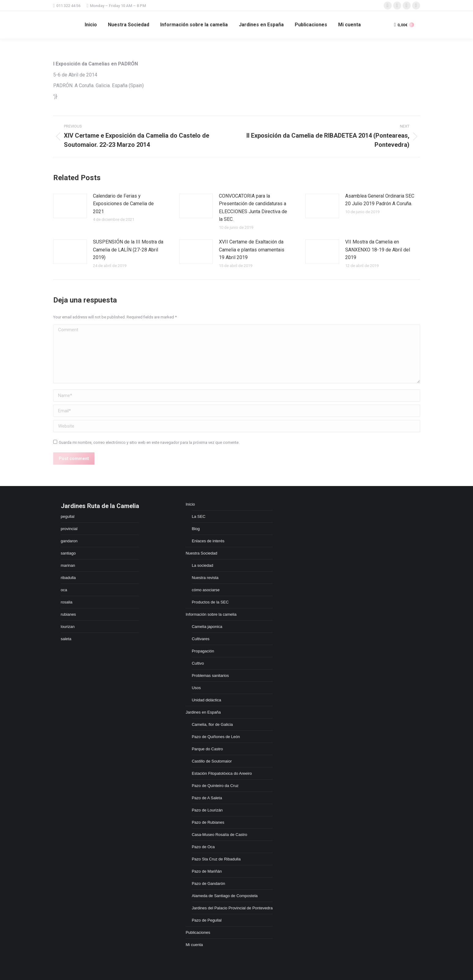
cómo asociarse (206, 590)
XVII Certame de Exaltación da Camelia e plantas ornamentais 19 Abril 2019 (252, 250)
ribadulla (68, 578)
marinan (68, 565)
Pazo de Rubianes (208, 822)
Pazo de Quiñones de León (216, 737)
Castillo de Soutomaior (212, 761)
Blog (196, 529)
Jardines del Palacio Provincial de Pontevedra (232, 908)
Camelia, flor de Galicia (212, 724)
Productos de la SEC (210, 602)
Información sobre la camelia (211, 614)
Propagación (203, 651)
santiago (68, 553)
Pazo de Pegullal (207, 920)
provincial (69, 529)
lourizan (68, 627)
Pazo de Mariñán (207, 871)
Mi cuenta (194, 945)
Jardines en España (203, 712)
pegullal (68, 516)
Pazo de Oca (203, 847)
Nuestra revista (205, 578)
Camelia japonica (207, 627)
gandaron (69, 541)
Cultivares (201, 639)
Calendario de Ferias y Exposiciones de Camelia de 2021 (123, 204)
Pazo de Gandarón (208, 883)
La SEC (199, 516)
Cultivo (198, 663)
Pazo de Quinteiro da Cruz (215, 786)
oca (64, 590)
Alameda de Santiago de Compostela (225, 896)
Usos (196, 688)
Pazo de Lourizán (207, 810)
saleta (66, 639)
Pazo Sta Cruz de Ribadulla (216, 859)
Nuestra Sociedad (201, 553)
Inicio (190, 504)
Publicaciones (198, 932)
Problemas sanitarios (210, 676)
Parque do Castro (207, 749)
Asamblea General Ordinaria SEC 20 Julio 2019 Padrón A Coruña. (380, 200)
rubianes (68, 614)
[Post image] (70, 206)
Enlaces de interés (208, 541)
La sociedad (202, 565)
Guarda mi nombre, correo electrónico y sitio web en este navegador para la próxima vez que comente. (149, 442)
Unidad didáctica (206, 700)
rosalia (67, 602)
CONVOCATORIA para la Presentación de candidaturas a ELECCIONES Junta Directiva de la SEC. (253, 208)
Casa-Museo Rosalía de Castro (219, 835)
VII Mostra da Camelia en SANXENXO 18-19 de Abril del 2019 (378, 250)
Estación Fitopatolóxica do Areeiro (222, 773)
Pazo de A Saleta (207, 798)
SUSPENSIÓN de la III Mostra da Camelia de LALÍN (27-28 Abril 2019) (128, 250)
